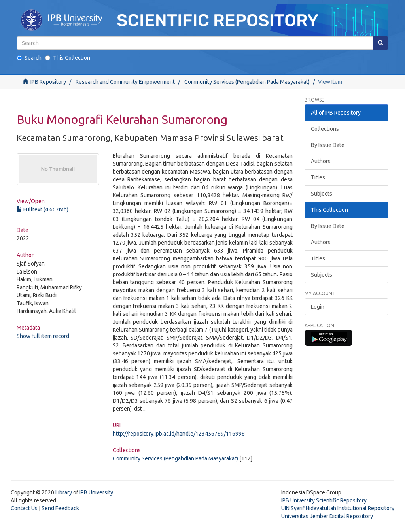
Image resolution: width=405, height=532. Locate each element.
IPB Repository (48, 82)
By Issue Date (328, 145)
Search (29, 58)
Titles (318, 177)
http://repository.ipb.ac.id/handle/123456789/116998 (179, 434)
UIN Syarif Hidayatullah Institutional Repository (338, 508)
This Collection (68, 58)
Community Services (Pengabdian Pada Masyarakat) (247, 82)
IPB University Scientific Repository (324, 500)
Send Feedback (60, 508)
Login (318, 307)
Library (64, 492)
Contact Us (24, 508)
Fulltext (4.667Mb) (43, 209)
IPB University (96, 492)
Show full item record (43, 336)
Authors (321, 161)
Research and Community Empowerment (125, 82)
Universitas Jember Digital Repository (327, 516)
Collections (325, 129)
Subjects (322, 194)
